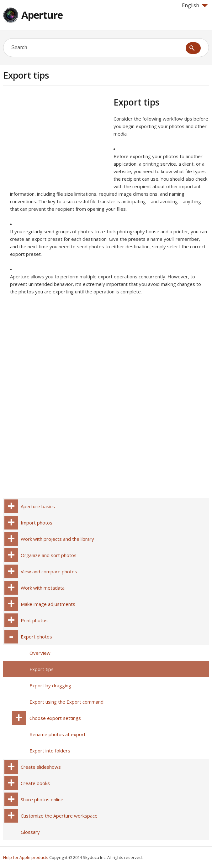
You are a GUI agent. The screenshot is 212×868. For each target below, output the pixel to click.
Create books (35, 783)
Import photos (37, 523)
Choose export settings (55, 718)
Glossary (30, 832)
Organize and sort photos (49, 555)
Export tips (42, 669)
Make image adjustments (48, 604)
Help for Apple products (26, 857)
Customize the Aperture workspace (59, 816)
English (195, 5)
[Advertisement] (56, 141)
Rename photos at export (58, 734)
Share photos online (42, 799)
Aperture (42, 15)
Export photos (36, 637)
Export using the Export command (66, 702)
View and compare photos (49, 571)
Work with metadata (43, 588)
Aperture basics (38, 506)
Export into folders (50, 751)
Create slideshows (41, 767)
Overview (40, 653)
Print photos (34, 620)
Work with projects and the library (57, 539)
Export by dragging (50, 685)
